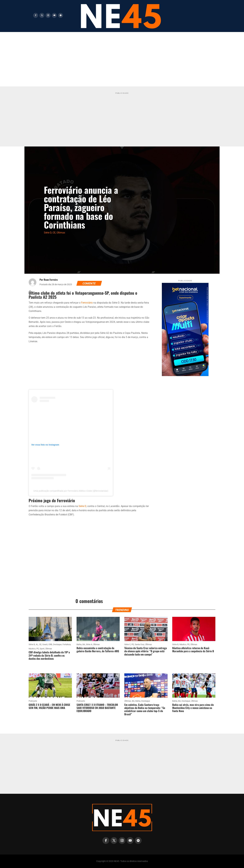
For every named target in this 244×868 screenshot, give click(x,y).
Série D (48, 233)
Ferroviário (87, 303)
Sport (42, 649)
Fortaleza (67, 644)
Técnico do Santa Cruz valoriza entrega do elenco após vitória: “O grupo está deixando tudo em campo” (146, 651)
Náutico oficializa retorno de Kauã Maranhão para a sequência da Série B (193, 650)
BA (84, 644)
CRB (50, 644)
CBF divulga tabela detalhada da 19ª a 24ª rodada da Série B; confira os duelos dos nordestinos (49, 655)
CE (54, 233)
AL (37, 644)
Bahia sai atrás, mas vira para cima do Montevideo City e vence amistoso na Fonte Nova (193, 708)
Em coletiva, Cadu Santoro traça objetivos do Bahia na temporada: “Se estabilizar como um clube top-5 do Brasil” (145, 709)
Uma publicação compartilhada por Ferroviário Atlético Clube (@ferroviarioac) (71, 491)
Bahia (79, 644)
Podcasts (33, 701)
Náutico (32, 649)
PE (38, 649)
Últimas (61, 233)
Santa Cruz (140, 644)
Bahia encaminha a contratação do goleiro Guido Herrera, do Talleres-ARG (98, 650)
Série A (89, 644)
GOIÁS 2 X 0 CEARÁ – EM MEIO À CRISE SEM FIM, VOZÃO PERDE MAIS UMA (49, 706)
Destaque (57, 644)
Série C (127, 644)
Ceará (45, 644)
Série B (32, 644)
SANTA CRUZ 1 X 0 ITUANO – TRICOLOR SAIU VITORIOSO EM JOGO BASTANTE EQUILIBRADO (97, 708)
